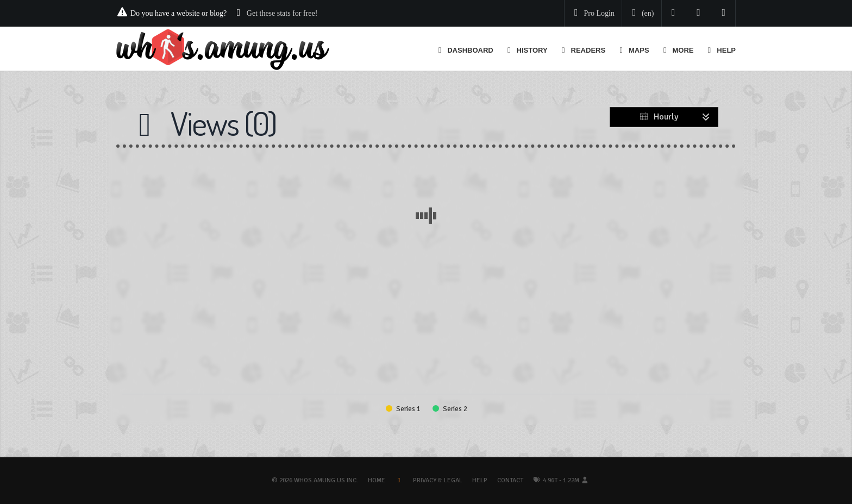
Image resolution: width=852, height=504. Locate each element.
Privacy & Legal (438, 480)
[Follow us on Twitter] (674, 13)
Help (480, 480)
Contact (510, 480)
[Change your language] (641, 14)
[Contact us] (724, 13)
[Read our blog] (698, 13)
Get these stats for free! (282, 13)
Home (377, 480)
